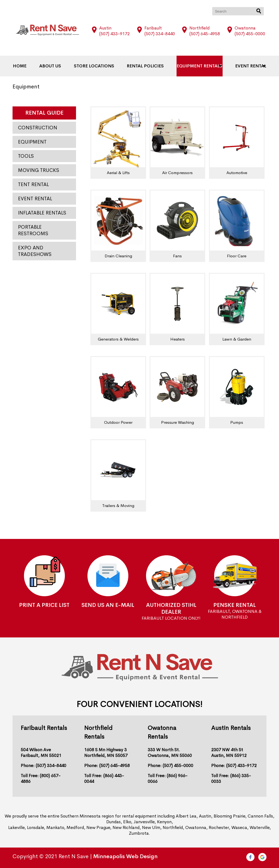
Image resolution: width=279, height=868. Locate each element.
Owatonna (245, 28)
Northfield (199, 28)
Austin (105, 28)
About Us (53, 66)
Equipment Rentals (196, 66)
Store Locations (95, 66)
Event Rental (245, 66)
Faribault (153, 28)
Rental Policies (144, 66)
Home (25, 66)
